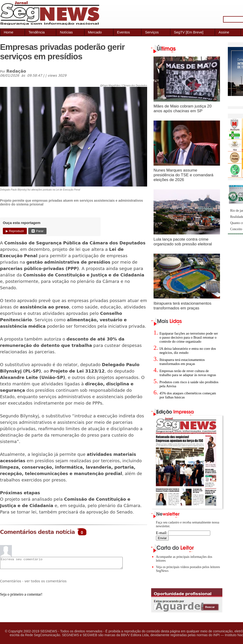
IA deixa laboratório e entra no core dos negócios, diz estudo (188, 351)
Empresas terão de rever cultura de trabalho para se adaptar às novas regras (188, 373)
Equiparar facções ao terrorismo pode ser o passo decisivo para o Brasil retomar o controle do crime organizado (189, 337)
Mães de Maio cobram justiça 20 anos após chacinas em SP (183, 109)
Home (9, 32)
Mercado (95, 32)
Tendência (37, 32)
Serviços (152, 32)
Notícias (66, 32)
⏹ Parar (37, 231)
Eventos (123, 32)
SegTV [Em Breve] (189, 32)
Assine (224, 32)
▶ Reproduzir (15, 231)
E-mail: (183, 533)
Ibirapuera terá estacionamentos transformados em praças (182, 306)
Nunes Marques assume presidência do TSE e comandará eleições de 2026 (183, 175)
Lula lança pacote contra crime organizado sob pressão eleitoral (183, 242)
